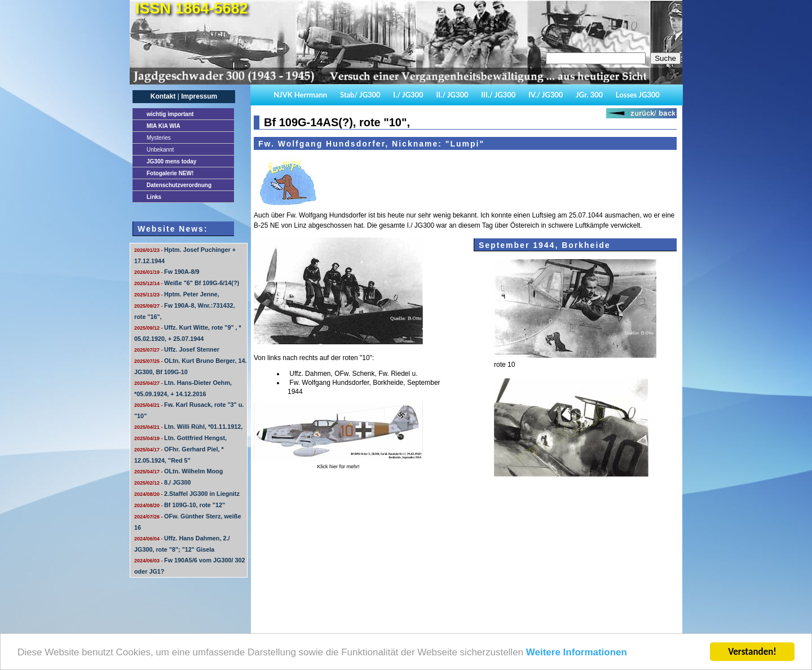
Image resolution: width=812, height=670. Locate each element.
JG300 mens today (171, 161)
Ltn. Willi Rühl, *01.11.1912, (188, 427)
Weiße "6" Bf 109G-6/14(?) (187, 283)
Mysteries (159, 138)
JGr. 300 (589, 95)
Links (154, 197)
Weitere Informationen (577, 653)
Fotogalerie (170, 173)
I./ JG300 (408, 95)
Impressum (199, 96)
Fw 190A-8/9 (167, 272)
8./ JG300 (162, 482)
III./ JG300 (498, 95)
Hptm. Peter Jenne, (177, 294)
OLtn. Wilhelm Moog (178, 471)
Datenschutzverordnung (179, 185)
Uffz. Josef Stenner (177, 349)
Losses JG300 (638, 95)
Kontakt (163, 96)
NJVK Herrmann (300, 95)
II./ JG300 (452, 95)
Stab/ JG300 (360, 95)
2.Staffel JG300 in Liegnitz (187, 494)
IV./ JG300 (546, 95)
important (170, 114)
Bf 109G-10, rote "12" (180, 505)
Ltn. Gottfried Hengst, (180, 438)
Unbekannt (160, 150)
